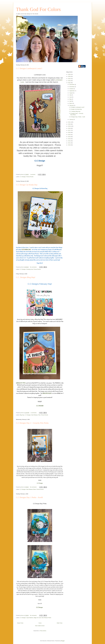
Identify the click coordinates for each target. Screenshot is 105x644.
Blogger (63, 641)
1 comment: (33, 174)
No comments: (34, 267)
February (72, 105)
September (72, 91)
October (71, 89)
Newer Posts (20, 623)
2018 (69, 128)
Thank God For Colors (38, 9)
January (71, 119)
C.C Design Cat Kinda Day (27, 185)
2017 (69, 130)
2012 (69, 141)
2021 (69, 122)
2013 (69, 139)
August (71, 93)
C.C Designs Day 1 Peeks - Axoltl (29, 497)
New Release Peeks (31, 489)
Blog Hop (22, 415)
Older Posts (60, 623)
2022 (69, 83)
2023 (69, 81)
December (72, 84)
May (71, 99)
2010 (69, 145)
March (71, 103)
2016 (69, 132)
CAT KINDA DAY (26, 250)
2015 (69, 135)
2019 (69, 126)
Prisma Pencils (30, 177)
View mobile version (40, 626)
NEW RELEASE (47, 393)
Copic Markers (30, 618)
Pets (39, 415)
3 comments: (34, 413)
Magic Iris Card (37, 618)
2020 (69, 124)
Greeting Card (30, 269)
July (71, 95)
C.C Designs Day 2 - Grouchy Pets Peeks (32, 423)
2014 (69, 137)
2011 (69, 143)
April (71, 101)
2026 (69, 74)
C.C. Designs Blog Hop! (26, 277)
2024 (69, 79)
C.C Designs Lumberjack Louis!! (29, 68)
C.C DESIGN (40, 406)
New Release (34, 415)
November (72, 87)
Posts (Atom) (43, 631)
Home (40, 623)
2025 (69, 76)
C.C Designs (23, 177)
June (71, 97)
